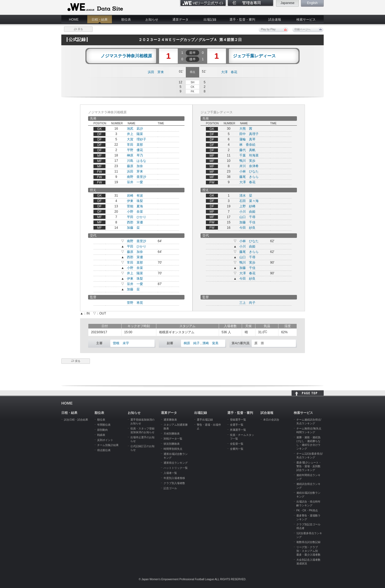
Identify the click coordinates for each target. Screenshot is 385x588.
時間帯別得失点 (173, 449)
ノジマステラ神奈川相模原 (126, 56)
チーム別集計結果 (108, 445)
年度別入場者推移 (174, 478)
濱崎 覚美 (210, 343)
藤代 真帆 (247, 150)
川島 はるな (137, 161)
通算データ (180, 20)
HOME (74, 20)
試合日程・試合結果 (76, 420)
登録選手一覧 (238, 420)
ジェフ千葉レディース (254, 56)
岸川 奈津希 (249, 166)
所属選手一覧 (238, 430)
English (312, 3)
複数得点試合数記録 (308, 542)
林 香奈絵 (247, 145)
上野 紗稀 (247, 206)
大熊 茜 (246, 129)
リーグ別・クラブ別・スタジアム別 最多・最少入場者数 (308, 551)
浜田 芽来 (156, 72)
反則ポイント (105, 440)
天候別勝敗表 (172, 434)
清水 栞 (246, 196)
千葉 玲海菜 (249, 155)
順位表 (126, 20)
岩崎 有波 (135, 196)
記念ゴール (170, 488)
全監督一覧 (237, 444)
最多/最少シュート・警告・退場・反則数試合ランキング (309, 466)
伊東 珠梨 (135, 201)
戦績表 (101, 435)
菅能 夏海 (135, 206)
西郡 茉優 (135, 222)
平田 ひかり (137, 217)
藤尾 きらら (249, 177)
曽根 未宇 (121, 343)
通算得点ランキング (176, 463)
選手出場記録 (205, 420)
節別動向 (103, 430)
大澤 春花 (229, 72)
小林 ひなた (249, 171)
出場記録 (210, 20)
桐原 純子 (192, 343)
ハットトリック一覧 (176, 468)
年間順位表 (104, 425)
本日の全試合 (271, 420)
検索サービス (306, 20)
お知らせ (152, 20)
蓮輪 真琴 (247, 139)
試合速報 (275, 20)
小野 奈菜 (135, 212)
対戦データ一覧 (173, 439)
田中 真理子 (249, 134)
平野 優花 (135, 150)
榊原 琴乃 (135, 155)
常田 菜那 (135, 145)
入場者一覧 (170, 473)
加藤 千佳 (247, 222)
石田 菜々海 (249, 201)
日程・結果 (100, 20)
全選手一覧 (237, 425)
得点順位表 (104, 450)
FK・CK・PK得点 (307, 510)
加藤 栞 (133, 228)
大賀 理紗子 (137, 139)
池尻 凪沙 (135, 129)
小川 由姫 (247, 212)
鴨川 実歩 (247, 161)
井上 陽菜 (135, 134)
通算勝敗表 (170, 420)
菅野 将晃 (135, 303)
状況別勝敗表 (172, 444)
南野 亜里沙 (137, 177)
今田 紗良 (247, 228)
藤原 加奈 (135, 166)
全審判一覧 (237, 449)
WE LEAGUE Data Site (95, 7)
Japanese (288, 3)
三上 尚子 (247, 303)
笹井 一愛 (135, 182)
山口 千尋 (247, 217)
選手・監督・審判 (242, 20)
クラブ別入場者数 (174, 483)
